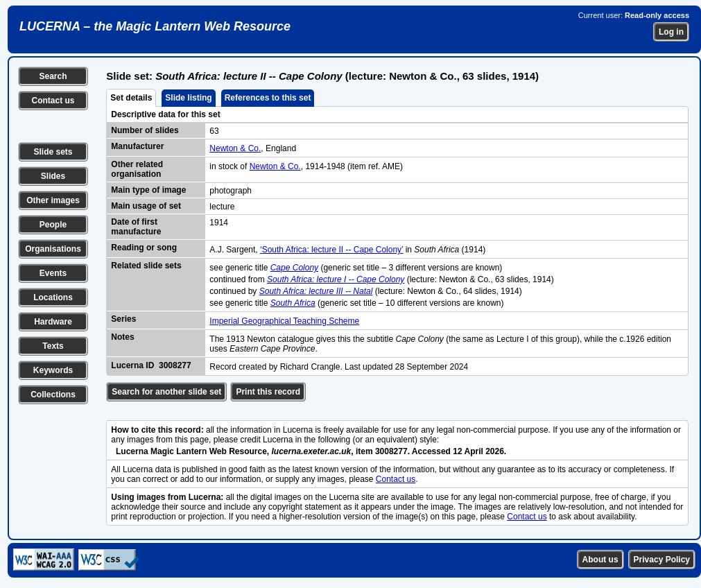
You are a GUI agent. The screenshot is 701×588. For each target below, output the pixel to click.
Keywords (53, 370)
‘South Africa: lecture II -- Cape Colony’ (331, 250)
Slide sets (53, 152)
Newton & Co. (235, 148)
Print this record (268, 392)
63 (214, 131)
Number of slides (145, 130)
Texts (53, 346)
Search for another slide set (166, 392)
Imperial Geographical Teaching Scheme (284, 321)
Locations (53, 297)
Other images (53, 200)
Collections (53, 395)
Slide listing (188, 98)
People (53, 225)
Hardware (53, 322)
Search (53, 76)
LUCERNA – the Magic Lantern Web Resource (155, 26)
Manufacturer (137, 146)
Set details (131, 98)
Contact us (53, 101)
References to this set (268, 98)
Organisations (53, 249)
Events (53, 273)
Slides (53, 176)
